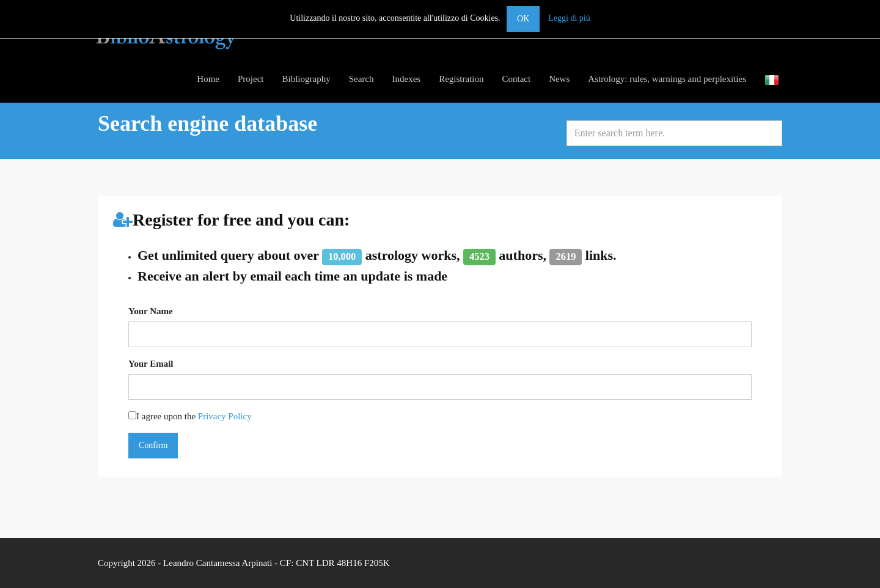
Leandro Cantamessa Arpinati (218, 563)
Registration (461, 79)
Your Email (151, 364)
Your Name (151, 311)
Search (361, 79)
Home (208, 79)
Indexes (406, 79)
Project (251, 79)
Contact (516, 79)
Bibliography (306, 79)
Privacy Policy (225, 416)
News (559, 79)
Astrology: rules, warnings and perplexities (667, 79)
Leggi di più (569, 18)
